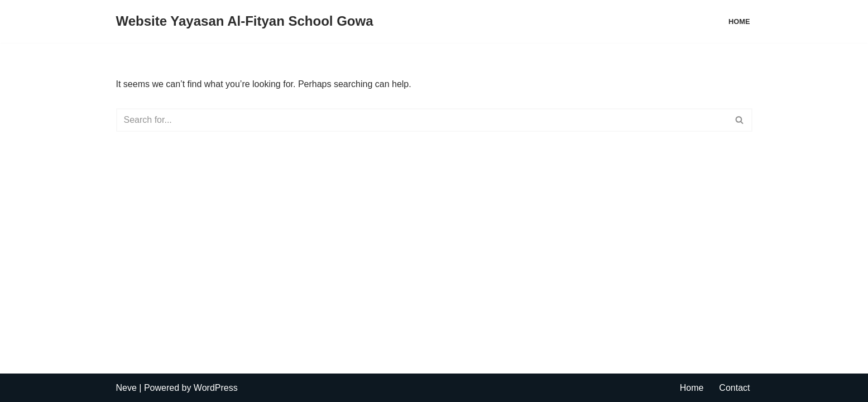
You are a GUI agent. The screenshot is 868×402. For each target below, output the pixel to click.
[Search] (422, 120)
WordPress (216, 388)
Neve (126, 388)
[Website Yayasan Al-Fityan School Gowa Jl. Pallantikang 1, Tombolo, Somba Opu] (245, 21)
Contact (734, 388)
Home (739, 21)
